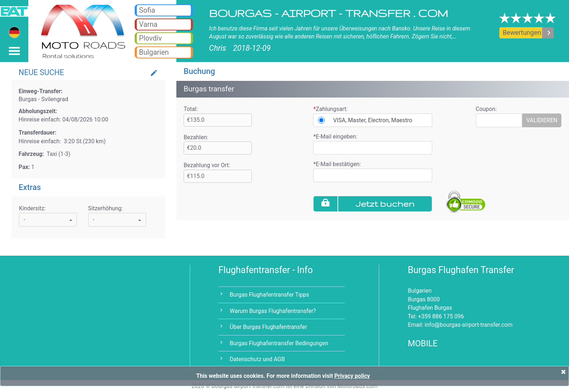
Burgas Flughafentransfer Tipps (269, 295)
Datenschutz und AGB (257, 359)
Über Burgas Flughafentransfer (268, 327)
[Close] (563, 372)
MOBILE (423, 344)
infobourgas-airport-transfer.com (468, 325)
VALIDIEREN (542, 120)
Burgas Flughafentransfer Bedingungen (279, 343)
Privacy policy (352, 376)
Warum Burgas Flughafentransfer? (273, 311)
